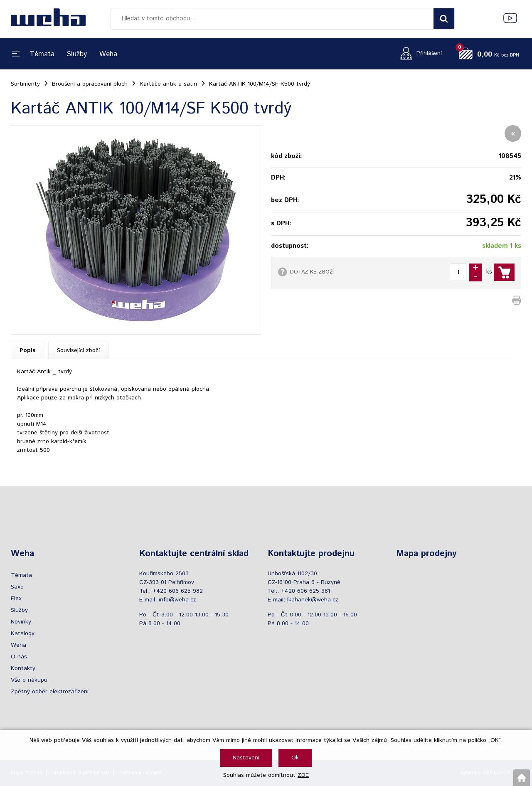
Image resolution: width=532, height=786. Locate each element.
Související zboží (78, 350)
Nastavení (246, 758)
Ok (295, 758)
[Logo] (48, 19)
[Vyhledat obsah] (444, 19)
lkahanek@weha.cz (313, 600)
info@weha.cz (177, 600)
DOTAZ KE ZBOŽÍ (312, 272)
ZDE (303, 775)
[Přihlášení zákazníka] (419, 53)
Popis (27, 350)
